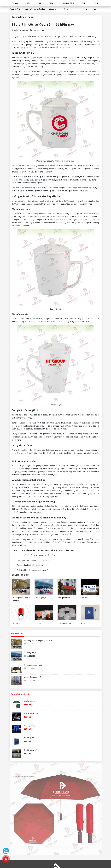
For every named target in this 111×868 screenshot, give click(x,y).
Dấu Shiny (16, 623)
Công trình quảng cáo (33, 665)
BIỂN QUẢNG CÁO (68, 6)
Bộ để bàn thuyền (32, 713)
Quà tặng (42, 822)
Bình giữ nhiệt (30, 725)
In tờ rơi (38, 623)
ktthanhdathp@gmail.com (20, 841)
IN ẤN (41, 6)
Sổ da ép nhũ (30, 738)
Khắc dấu (42, 814)
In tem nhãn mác (65, 623)
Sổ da (83, 623)
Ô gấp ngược (30, 701)
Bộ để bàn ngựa (31, 750)
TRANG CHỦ (15, 6)
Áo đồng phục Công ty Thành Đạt (21, 599)
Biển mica (84, 598)
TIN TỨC (84, 6)
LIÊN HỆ (96, 6)
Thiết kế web (15, 854)
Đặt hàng (58, 814)
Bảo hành (58, 822)
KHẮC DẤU (28, 6)
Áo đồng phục (40, 598)
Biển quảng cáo (64, 598)
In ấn (40, 818)
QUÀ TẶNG (52, 6)
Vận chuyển (59, 818)
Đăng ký (88, 798)
